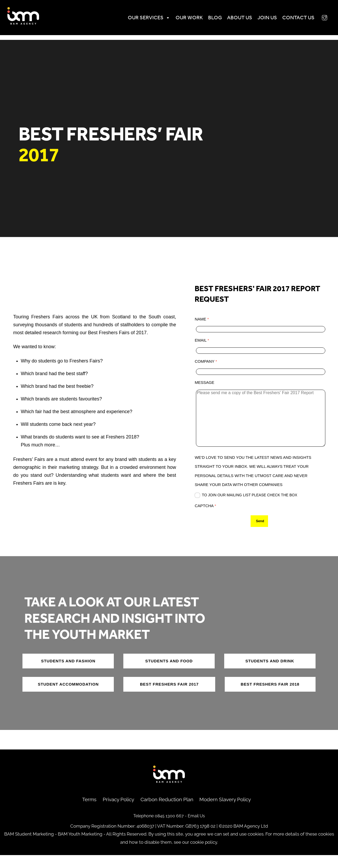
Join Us (261, 21)
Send (260, 528)
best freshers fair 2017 (169, 697)
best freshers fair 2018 (270, 697)
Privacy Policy (118, 813)
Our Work (183, 21)
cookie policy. (204, 855)
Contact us (292, 21)
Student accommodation (68, 697)
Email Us (196, 829)
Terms (89, 813)
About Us (234, 21)
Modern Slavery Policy (225, 813)
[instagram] (318, 20)
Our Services (143, 21)
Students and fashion (68, 674)
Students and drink (270, 674)
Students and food (169, 674)
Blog (209, 21)
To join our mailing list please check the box (246, 502)
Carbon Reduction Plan (167, 813)
